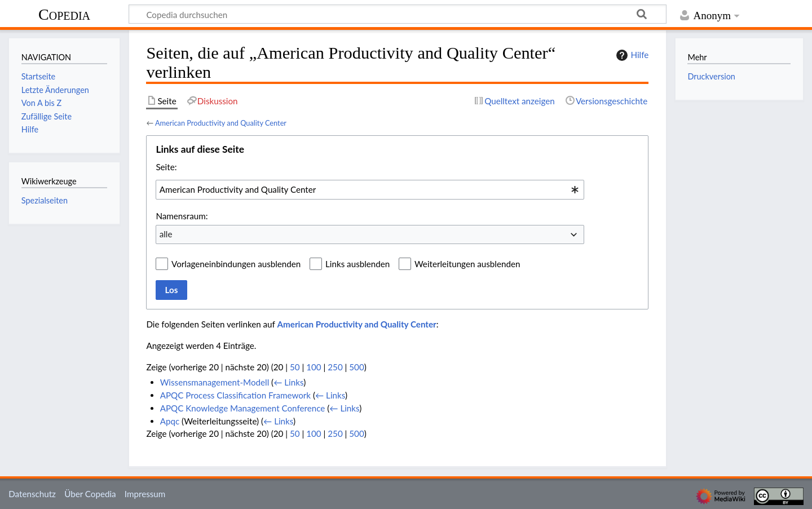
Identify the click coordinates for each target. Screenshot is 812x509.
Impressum (145, 494)
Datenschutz (32, 494)
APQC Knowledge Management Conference (243, 408)
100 (314, 367)
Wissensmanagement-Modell (215, 382)
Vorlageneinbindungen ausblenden (236, 264)
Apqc (170, 421)
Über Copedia (90, 494)
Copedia (64, 14)
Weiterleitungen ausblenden (467, 264)
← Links (288, 382)
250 (335, 367)
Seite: (166, 167)
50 (295, 367)
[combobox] (370, 189)
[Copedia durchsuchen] (398, 14)
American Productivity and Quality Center (221, 123)
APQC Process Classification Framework (235, 395)
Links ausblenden (358, 264)
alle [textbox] (166, 234)
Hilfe (631, 55)
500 (356, 367)
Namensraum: (182, 216)
